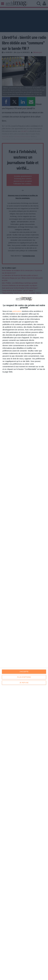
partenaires (17, 311)
